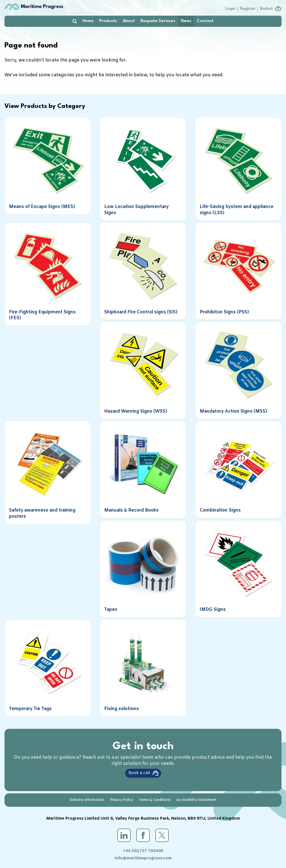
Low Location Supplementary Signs (136, 210)
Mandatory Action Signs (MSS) (233, 411)
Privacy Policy (121, 800)
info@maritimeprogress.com (143, 858)
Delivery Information (87, 800)
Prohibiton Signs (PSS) (224, 312)
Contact (205, 21)
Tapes (111, 610)
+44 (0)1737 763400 (143, 851)
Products (108, 21)
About (129, 21)
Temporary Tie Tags (30, 709)
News (186, 21)
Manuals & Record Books (131, 510)
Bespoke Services (158, 21)
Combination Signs (220, 510)
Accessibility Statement (196, 800)
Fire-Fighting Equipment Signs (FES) (42, 315)
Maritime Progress (45, 7)
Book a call (139, 773)
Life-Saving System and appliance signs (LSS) (237, 210)
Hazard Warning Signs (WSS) (136, 411)
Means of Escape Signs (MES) (42, 207)
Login (230, 9)
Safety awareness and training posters (42, 513)
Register (248, 9)
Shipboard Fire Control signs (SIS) (141, 312)
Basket (266, 9)
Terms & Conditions (155, 800)
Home (88, 21)
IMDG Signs (213, 610)
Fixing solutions (121, 709)
